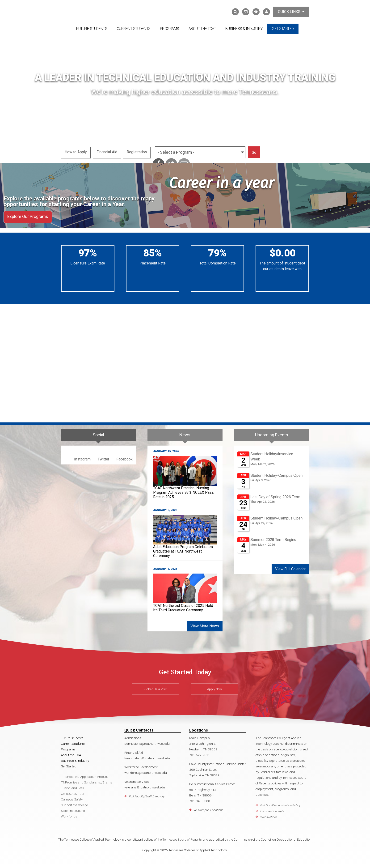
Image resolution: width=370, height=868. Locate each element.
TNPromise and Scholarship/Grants (86, 781)
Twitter (103, 457)
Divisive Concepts (272, 809)
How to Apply (76, 152)
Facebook (124, 457)
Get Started (283, 29)
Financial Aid (107, 152)
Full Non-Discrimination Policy (280, 804)
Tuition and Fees (72, 787)
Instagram (82, 457)
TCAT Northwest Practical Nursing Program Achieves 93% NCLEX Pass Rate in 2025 (183, 491)
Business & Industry (244, 29)
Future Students (92, 29)
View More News (205, 625)
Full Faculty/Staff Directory (147, 795)
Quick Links (291, 12)
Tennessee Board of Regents (182, 838)
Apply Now (214, 687)
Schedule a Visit (156, 687)
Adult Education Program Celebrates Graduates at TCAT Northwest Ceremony (183, 550)
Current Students (134, 29)
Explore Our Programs (28, 216)
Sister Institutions (73, 809)
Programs (170, 29)
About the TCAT (202, 29)
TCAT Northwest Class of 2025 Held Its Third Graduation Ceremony (183, 606)
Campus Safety (72, 798)
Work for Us (69, 815)
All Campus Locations (209, 808)
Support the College (74, 804)
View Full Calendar (290, 567)
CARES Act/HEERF (74, 792)
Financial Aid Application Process (85, 775)
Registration (137, 152)
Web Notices (269, 815)
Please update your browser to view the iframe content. (271, 502)
